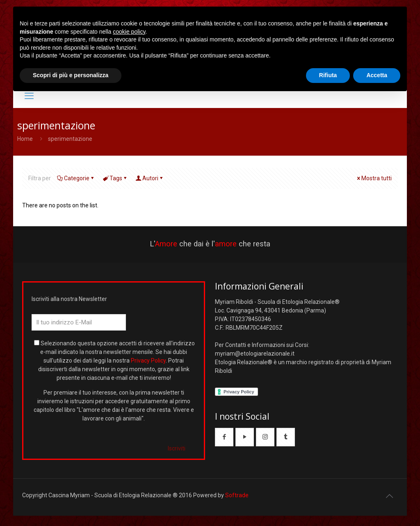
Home (25, 139)
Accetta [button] (377, 75)
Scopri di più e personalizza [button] (71, 75)
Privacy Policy (148, 361)
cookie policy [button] (129, 32)
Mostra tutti (374, 178)
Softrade (237, 495)
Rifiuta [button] (328, 75)
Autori (150, 178)
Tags (115, 178)
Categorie (76, 178)
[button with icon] (224, 437)
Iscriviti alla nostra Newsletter (69, 299)
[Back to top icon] (389, 496)
